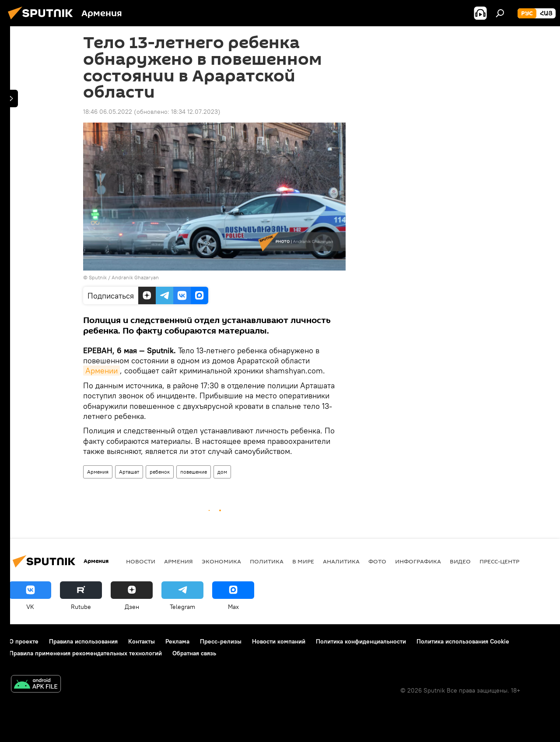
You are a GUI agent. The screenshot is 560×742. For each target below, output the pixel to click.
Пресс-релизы (221, 641)
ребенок (160, 472)
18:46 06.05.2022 (108, 112)
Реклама (177, 641)
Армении (101, 371)
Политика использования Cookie (463, 641)
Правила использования (83, 641)
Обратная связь (194, 653)
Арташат (129, 472)
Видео (460, 561)
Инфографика (418, 561)
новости (141, 561)
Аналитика (341, 561)
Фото (377, 561)
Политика (267, 561)
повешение (194, 472)
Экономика (221, 561)
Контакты (142, 641)
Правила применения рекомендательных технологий (86, 653)
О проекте (24, 641)
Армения (98, 472)
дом (222, 472)
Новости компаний (279, 641)
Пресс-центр (499, 561)
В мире (303, 561)
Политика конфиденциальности (361, 641)
